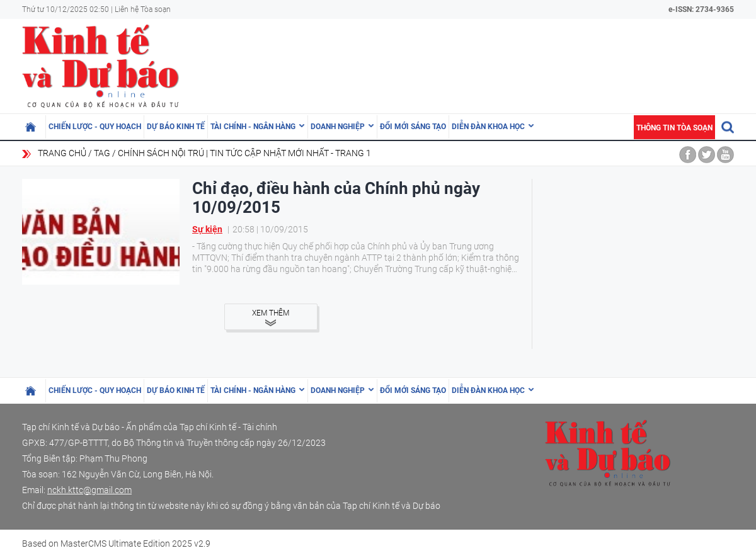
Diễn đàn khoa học (488, 127)
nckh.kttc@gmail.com (89, 490)
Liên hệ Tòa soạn (143, 9)
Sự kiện (207, 229)
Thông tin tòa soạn (674, 128)
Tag (102, 153)
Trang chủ (62, 153)
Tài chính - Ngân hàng (253, 127)
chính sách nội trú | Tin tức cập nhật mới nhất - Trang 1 (244, 153)
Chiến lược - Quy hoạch (95, 127)
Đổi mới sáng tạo (413, 127)
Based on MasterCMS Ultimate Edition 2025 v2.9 (116, 544)
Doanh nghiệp (338, 127)
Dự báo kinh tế (176, 127)
